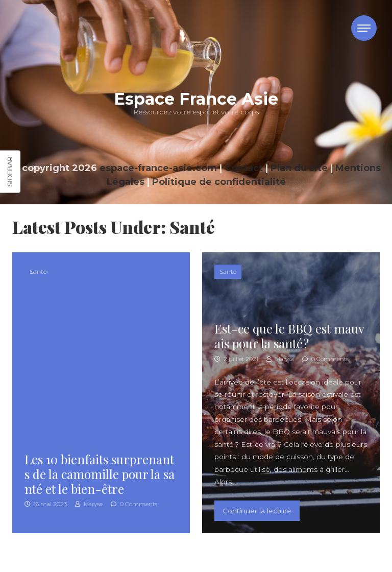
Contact (244, 168)
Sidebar (10, 172)
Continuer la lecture (261, 509)
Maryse (89, 504)
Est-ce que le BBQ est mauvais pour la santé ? (289, 336)
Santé (38, 271)
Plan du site (299, 168)
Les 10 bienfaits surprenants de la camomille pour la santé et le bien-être (100, 474)
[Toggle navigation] (364, 28)
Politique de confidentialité (219, 182)
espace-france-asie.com (158, 168)
